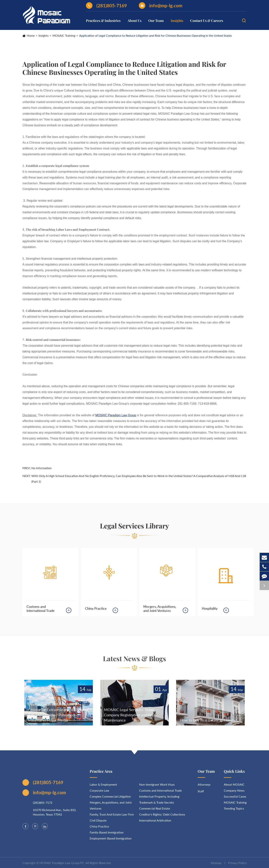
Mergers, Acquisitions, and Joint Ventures (160, 609)
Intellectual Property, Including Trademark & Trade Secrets (159, 802)
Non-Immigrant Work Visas (157, 787)
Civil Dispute (98, 823)
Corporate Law (99, 793)
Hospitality (210, 608)
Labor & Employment (103, 787)
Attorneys (204, 787)
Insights (177, 21)
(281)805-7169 (106, 6)
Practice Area (101, 774)
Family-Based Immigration (107, 835)
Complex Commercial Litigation (110, 799)
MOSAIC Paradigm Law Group (116, 415)
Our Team (156, 21)
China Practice (96, 608)
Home (31, 35)
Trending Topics (234, 811)
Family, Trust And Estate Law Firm (112, 817)
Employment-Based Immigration (111, 841)
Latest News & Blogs (134, 661)
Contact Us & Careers (207, 21)
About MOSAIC (234, 787)
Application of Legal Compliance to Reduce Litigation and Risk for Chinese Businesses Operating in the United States (156, 35)
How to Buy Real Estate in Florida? (208, 720)
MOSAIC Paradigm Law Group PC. (62, 865)
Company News (234, 793)
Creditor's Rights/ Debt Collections (162, 817)
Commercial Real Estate (155, 811)
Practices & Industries (103, 21)
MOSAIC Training (64, 35)
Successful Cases (235, 799)
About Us (134, 21)
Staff (201, 794)
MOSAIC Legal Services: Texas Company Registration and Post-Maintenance (130, 715)
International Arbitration (155, 823)
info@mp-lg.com (161, 6)
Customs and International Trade (41, 609)
